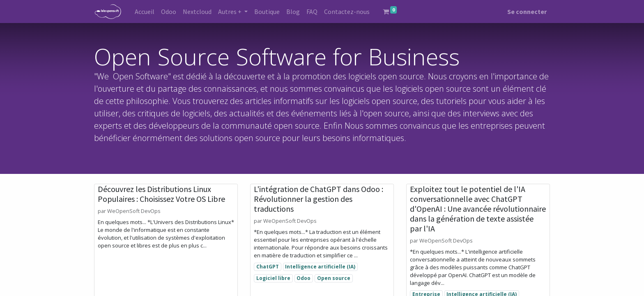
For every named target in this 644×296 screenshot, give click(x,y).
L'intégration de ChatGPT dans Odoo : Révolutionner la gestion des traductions (319, 199)
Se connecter (527, 12)
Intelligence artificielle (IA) (320, 267)
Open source (334, 278)
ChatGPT (268, 267)
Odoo (304, 278)
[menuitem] (145, 12)
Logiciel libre (273, 278)
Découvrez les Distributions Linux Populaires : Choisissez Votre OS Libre (161, 194)
